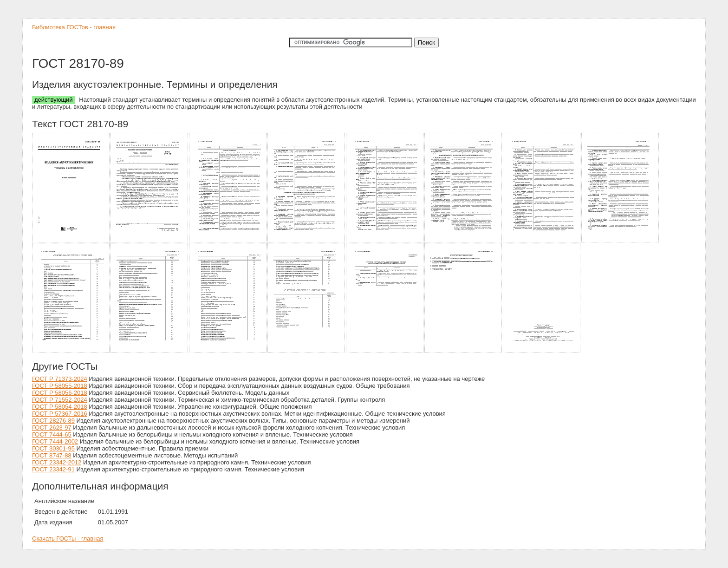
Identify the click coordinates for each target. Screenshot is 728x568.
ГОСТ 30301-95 (53, 448)
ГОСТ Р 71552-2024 (60, 400)
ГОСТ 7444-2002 (55, 441)
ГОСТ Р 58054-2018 (60, 407)
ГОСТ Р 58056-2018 (60, 393)
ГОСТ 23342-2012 (57, 462)
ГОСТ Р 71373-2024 (60, 379)
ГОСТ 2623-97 (52, 428)
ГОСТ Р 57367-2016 (60, 414)
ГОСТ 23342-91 (53, 469)
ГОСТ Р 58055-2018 (60, 386)
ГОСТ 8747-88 (52, 455)
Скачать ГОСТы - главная (68, 539)
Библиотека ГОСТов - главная (74, 27)
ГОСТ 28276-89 (53, 421)
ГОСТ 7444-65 (52, 434)
